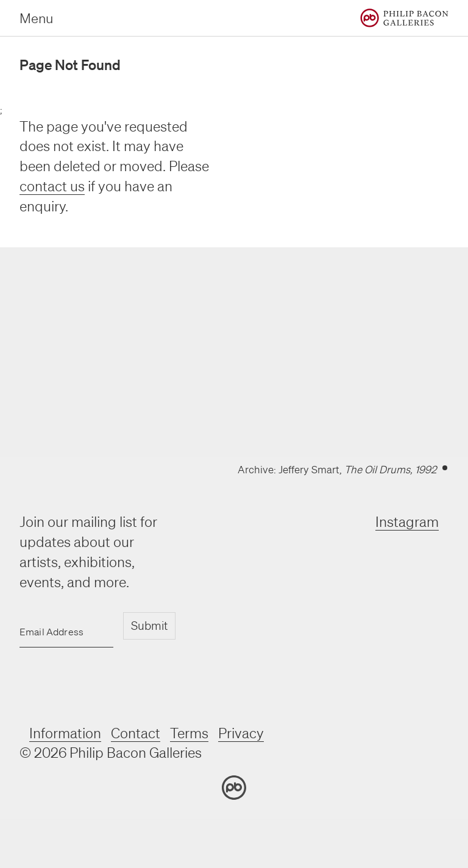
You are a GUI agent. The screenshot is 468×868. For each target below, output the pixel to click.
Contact (136, 733)
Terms (189, 733)
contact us (52, 186)
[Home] (404, 18)
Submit (149, 626)
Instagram (407, 522)
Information (65, 733)
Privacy (241, 733)
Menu (36, 18)
